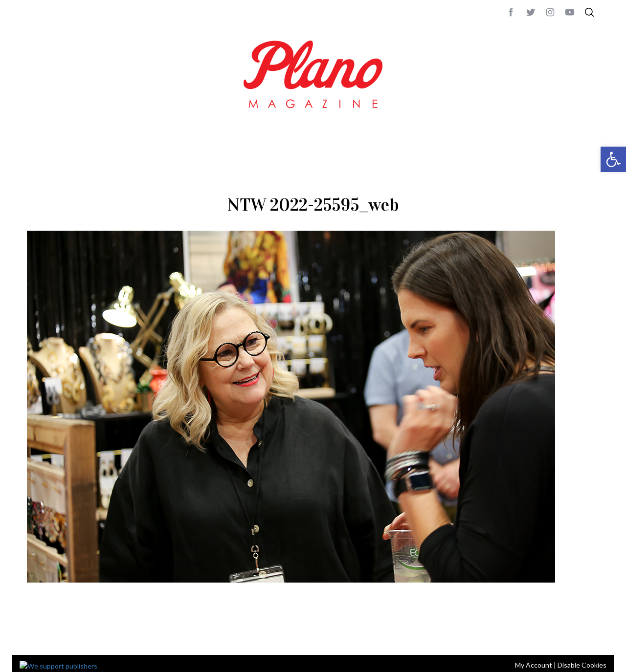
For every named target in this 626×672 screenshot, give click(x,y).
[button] (613, 159)
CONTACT (66, 634)
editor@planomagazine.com (320, 634)
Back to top (572, 634)
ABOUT (37, 634)
